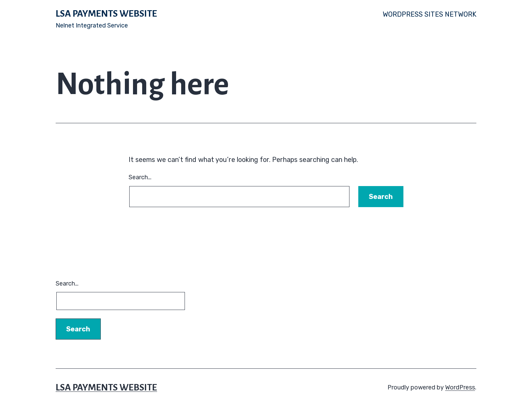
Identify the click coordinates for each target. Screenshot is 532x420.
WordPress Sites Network (430, 14)
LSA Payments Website (106, 14)
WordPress (460, 387)
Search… (140, 177)
